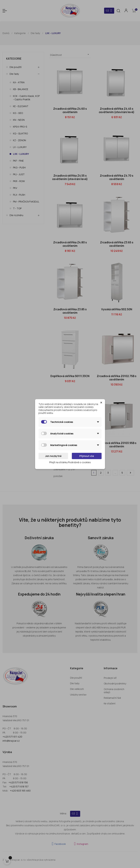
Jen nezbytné (53, 456)
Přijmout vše (87, 456)
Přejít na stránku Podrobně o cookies (70, 462)
